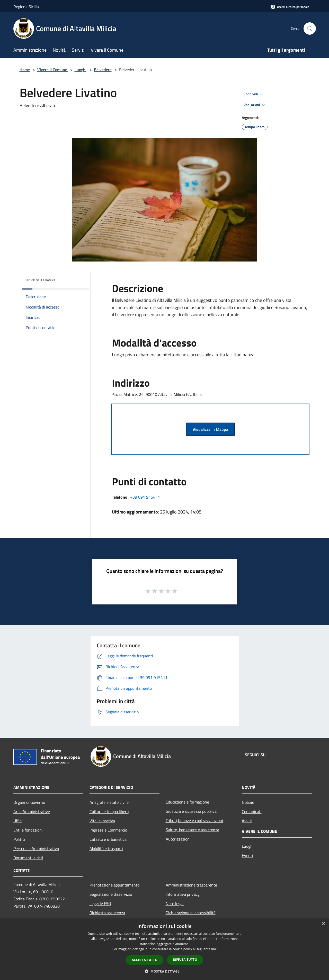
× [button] (323, 924)
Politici (19, 839)
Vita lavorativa (102, 821)
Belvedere (103, 70)
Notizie (248, 802)
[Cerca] (310, 29)
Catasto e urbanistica (108, 839)
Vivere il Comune (53, 70)
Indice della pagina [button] (41, 280)
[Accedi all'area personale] (290, 7)
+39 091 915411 (145, 497)
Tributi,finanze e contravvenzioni (194, 820)
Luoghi (81, 70)
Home (25, 70)
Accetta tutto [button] (145, 960)
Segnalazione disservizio (111, 894)
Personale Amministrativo (36, 848)
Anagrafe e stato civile (109, 802)
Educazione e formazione (187, 802)
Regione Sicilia (26, 7)
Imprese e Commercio (108, 830)
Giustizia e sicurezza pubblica (191, 811)
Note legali (175, 903)
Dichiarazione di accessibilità (191, 913)
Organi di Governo (29, 802)
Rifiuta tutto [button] (185, 960)
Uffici (18, 821)
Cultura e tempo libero (109, 811)
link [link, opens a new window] (214, 949)
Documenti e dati (28, 858)
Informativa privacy (183, 894)
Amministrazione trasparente (191, 885)
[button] (165, 971)
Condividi (254, 94)
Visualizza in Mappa (210, 429)
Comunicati (252, 811)
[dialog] (164, 949)
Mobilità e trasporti (106, 848)
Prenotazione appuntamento (114, 885)
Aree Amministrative (32, 811)
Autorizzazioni (178, 839)
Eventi (247, 855)
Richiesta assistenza (107, 913)
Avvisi (247, 821)
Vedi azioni (255, 105)
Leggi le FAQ (100, 903)
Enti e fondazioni (28, 830)
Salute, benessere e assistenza (192, 830)
